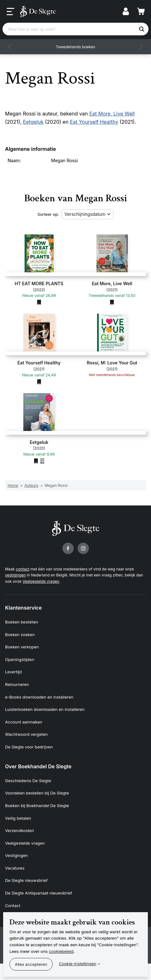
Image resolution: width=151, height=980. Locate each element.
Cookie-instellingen (78, 964)
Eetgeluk (33, 122)
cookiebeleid (61, 951)
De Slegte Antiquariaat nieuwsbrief (39, 893)
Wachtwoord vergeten (26, 734)
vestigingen (15, 575)
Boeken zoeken (20, 635)
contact (23, 569)
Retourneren (17, 684)
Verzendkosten (20, 830)
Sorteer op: (48, 214)
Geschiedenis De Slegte (28, 781)
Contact (13, 906)
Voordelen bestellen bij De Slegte (37, 793)
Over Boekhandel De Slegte (38, 766)
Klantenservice (23, 608)
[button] (10, 47)
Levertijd (13, 672)
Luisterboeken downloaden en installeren (45, 709)
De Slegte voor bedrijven (29, 747)
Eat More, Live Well (112, 114)
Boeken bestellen (22, 622)
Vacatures (15, 868)
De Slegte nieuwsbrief (26, 880)
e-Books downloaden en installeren (39, 697)
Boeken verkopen (22, 647)
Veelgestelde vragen (41, 581)
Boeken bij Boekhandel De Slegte (37, 806)
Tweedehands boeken (75, 47)
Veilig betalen (18, 818)
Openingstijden (20, 659)
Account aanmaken (24, 722)
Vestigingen (16, 855)
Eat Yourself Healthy (94, 122)
